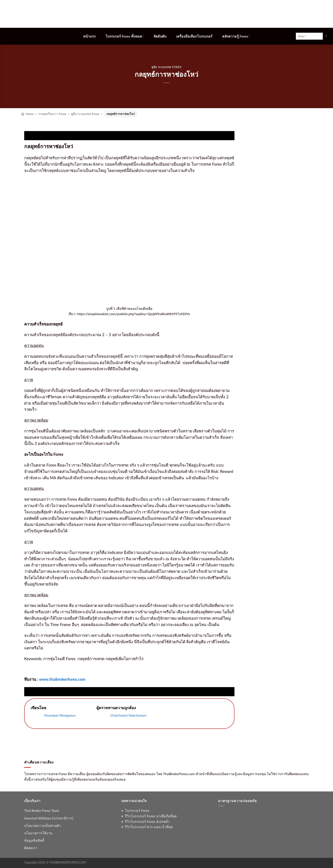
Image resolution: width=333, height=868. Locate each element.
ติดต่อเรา (31, 848)
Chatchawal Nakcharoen (128, 715)
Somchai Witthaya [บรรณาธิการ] (49, 818)
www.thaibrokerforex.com (62, 679)
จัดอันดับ (160, 36)
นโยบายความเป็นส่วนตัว (42, 825)
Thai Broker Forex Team (42, 810)
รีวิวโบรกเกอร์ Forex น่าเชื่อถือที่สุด (151, 816)
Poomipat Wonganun (60, 715)
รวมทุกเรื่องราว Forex (52, 114)
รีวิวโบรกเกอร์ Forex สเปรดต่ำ (147, 821)
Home (30, 114)
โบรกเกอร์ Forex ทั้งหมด (125, 36)
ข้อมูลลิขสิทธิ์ (34, 840)
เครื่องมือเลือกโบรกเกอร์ (194, 36)
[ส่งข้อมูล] (326, 36)
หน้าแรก (89, 36)
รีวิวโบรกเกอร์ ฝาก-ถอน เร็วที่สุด (149, 827)
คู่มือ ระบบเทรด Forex (166, 67)
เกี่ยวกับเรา (32, 801)
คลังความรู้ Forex (236, 36)
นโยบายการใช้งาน (38, 833)
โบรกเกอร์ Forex (137, 810)
